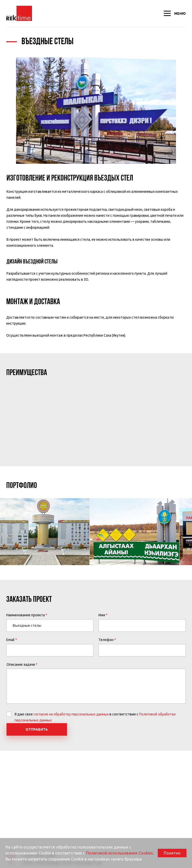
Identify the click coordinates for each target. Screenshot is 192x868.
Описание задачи (21, 664)
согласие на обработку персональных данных (71, 714)
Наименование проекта (25, 615)
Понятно (172, 853)
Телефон (106, 640)
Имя (102, 615)
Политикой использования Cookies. (120, 853)
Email (10, 640)
